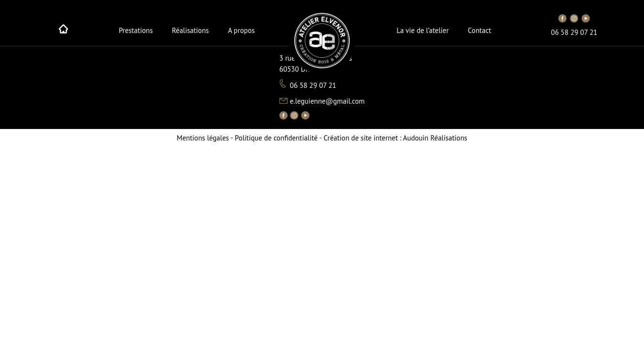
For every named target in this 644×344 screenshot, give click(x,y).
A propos (241, 30)
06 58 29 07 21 (574, 32)
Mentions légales (203, 138)
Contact (480, 30)
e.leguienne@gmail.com (327, 101)
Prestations (136, 30)
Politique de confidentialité (276, 138)
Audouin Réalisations (395, 138)
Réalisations (190, 30)
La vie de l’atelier (423, 30)
